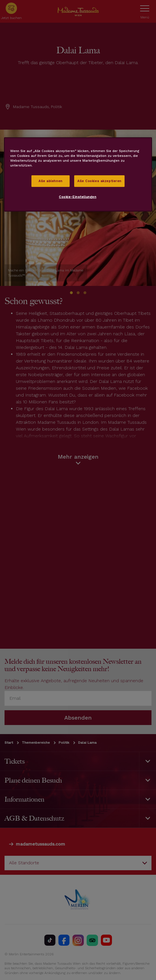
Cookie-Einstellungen (78, 197)
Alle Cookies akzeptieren (99, 181)
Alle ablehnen (50, 181)
